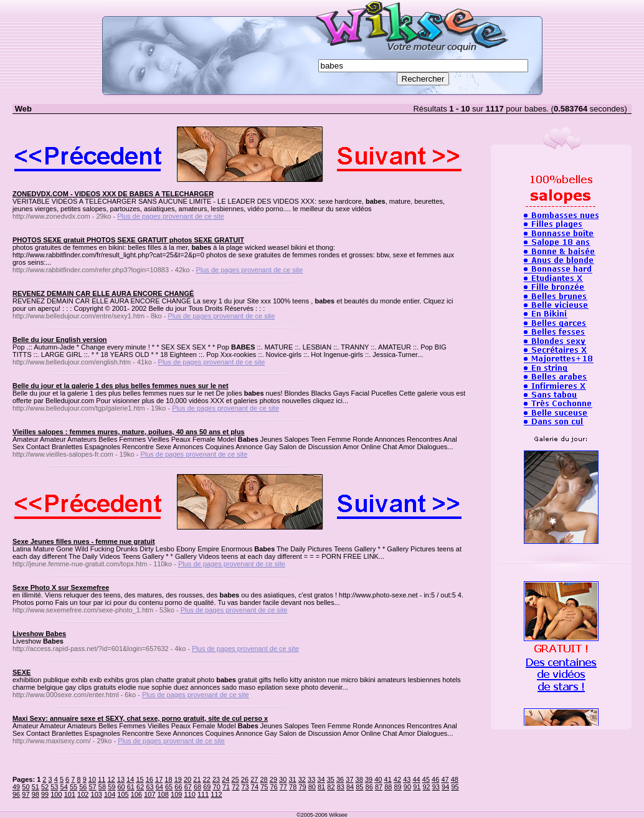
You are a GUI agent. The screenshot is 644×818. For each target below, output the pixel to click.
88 (388, 787)
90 (407, 787)
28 (263, 779)
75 (264, 787)
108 (163, 794)
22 (207, 779)
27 (254, 779)
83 (341, 787)
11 (102, 779)
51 (36, 787)
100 (56, 794)
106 (136, 794)
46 (435, 779)
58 (102, 787)
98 (36, 794)
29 (273, 779)
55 (73, 787)
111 (203, 794)
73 (245, 787)
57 (93, 787)
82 (331, 787)
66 (178, 787)
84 (350, 787)
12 (111, 779)
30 (283, 779)
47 (445, 779)
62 (140, 787)
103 (97, 794)
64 (159, 787)
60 (121, 787)
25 (235, 779)
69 (207, 787)
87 (379, 787)
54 (64, 787)
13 (121, 779)
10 (92, 779)
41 (388, 779)
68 (197, 787)
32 (302, 779)
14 (130, 779)
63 (149, 787)
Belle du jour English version (60, 340)
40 (378, 779)
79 (302, 787)
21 (197, 779)
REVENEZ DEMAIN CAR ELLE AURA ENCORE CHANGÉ (103, 293)
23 (216, 779)
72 (235, 787)
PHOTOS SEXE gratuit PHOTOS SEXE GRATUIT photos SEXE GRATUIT (128, 240)
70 (217, 787)
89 (398, 787)
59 (111, 787)
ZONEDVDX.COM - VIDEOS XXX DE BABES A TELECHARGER (113, 194)
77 (283, 787)
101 (70, 794)
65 (169, 787)
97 (26, 794)
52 (45, 787)
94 (445, 787)
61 (131, 787)
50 (26, 787)
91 (417, 787)
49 (16, 787)
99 (45, 794)
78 (293, 787)
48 (455, 779)
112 (216, 794)
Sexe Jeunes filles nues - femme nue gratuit (84, 541)
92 (426, 787)
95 (455, 787)
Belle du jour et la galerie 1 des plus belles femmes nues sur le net (121, 386)
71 (226, 787)
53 (54, 787)
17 (159, 779)
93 (436, 787)
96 (16, 794)
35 (331, 779)
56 (83, 787)
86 (369, 787)
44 (416, 779)
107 (149, 794)
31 (292, 779)
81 (321, 787)
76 (273, 787)
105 (123, 794)
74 (255, 787)
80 (312, 787)
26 (245, 779)
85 (359, 787)
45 (426, 779)
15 (140, 779)
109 (176, 794)
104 (110, 794)
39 (369, 779)
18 (168, 779)
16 (149, 779)
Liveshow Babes (39, 634)
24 (225, 779)
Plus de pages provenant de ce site (171, 216)
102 (83, 794)
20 (187, 779)
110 (189, 794)
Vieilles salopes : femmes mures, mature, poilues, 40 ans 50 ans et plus (129, 432)
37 (349, 779)
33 (311, 779)
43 (407, 779)
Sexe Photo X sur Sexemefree (61, 587)
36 (340, 779)
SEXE (21, 672)
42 (397, 779)
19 (178, 779)
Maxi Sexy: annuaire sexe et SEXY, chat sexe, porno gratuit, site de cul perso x (140, 718)
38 (359, 779)
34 (321, 779)
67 (188, 787)
